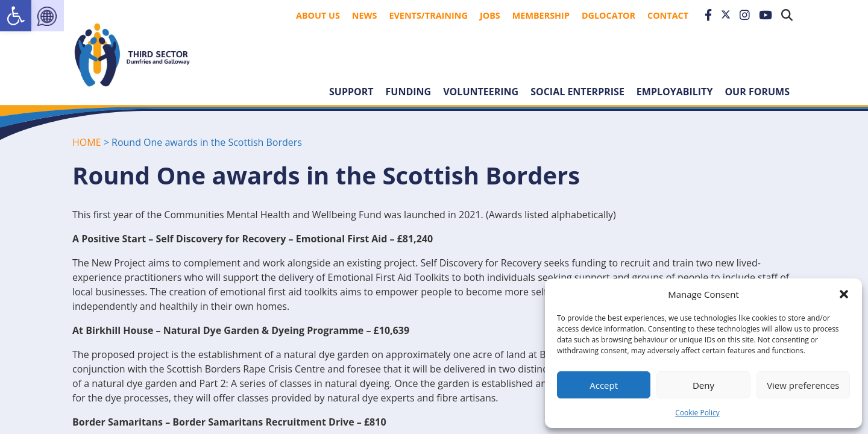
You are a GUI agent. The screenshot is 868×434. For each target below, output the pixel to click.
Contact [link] (668, 15)
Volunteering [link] (481, 92)
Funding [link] (409, 92)
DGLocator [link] (609, 15)
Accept (604, 385)
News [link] (365, 15)
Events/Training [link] (428, 15)
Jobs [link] (490, 15)
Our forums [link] (757, 92)
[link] (16, 16)
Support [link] (351, 92)
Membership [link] (541, 15)
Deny (703, 385)
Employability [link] (675, 92)
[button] (844, 294)
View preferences (803, 385)
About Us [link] (318, 15)
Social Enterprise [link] (577, 92)
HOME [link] (87, 142)
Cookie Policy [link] (697, 413)
